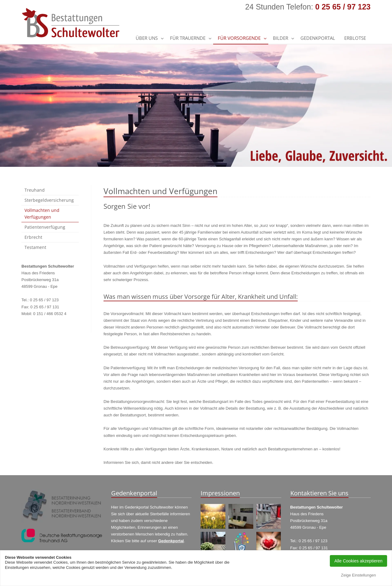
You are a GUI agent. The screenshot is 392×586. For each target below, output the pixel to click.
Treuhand (35, 190)
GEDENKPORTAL (318, 38)
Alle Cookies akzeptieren (358, 561)
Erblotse (355, 38)
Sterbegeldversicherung (49, 200)
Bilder (281, 38)
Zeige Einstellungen (358, 575)
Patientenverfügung (45, 227)
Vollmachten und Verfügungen (42, 214)
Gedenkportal (171, 541)
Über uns (147, 38)
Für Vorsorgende (239, 38)
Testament (35, 247)
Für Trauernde (188, 38)
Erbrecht (33, 237)
